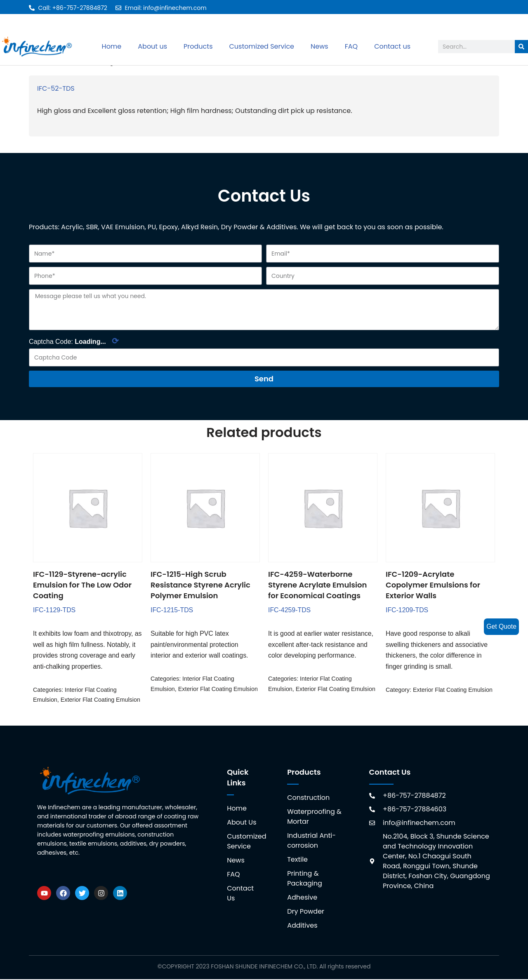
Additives (302, 926)
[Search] (521, 47)
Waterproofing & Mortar (314, 817)
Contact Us (240, 894)
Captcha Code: (74, 341)
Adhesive (302, 898)
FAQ (351, 46)
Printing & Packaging (305, 879)
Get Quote (501, 626)
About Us (242, 823)
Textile (297, 860)
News (319, 46)
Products (198, 46)
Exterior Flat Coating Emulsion (101, 701)
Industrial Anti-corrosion (311, 841)
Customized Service (262, 46)
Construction (308, 798)
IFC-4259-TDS (290, 610)
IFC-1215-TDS (172, 610)
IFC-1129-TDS (54, 610)
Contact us (392, 46)
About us (152, 46)
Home (112, 46)
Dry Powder (306, 912)
